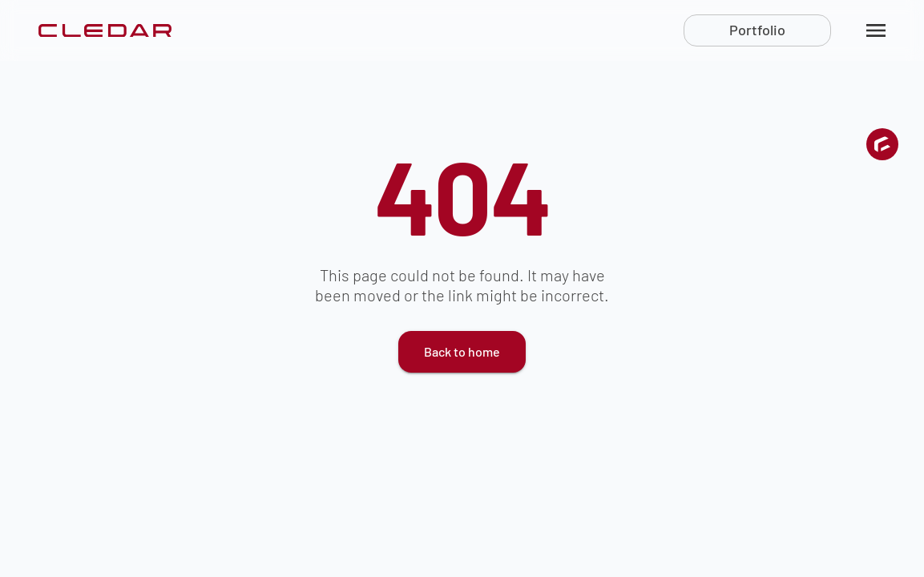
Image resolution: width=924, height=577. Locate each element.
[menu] (876, 30)
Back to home (462, 351)
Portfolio (757, 30)
